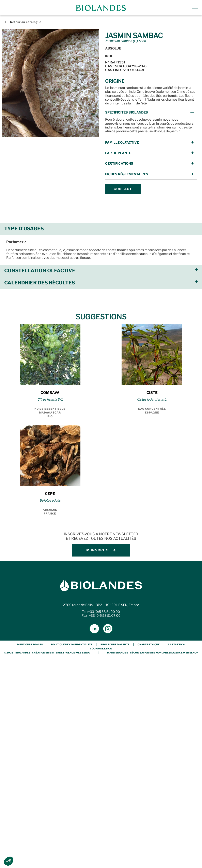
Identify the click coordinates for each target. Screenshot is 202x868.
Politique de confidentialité (72, 644)
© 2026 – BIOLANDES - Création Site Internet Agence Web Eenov (47, 653)
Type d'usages (24, 229)
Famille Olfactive (122, 143)
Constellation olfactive (40, 271)
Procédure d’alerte (115, 644)
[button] (151, 112)
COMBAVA (50, 393)
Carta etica (176, 644)
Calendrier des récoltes (40, 283)
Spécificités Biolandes (127, 112)
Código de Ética (101, 649)
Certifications (119, 164)
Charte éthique (149, 644)
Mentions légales (30, 644)
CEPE (50, 494)
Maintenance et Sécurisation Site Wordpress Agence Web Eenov (153, 653)
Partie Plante (118, 153)
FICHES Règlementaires (127, 174)
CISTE (152, 393)
